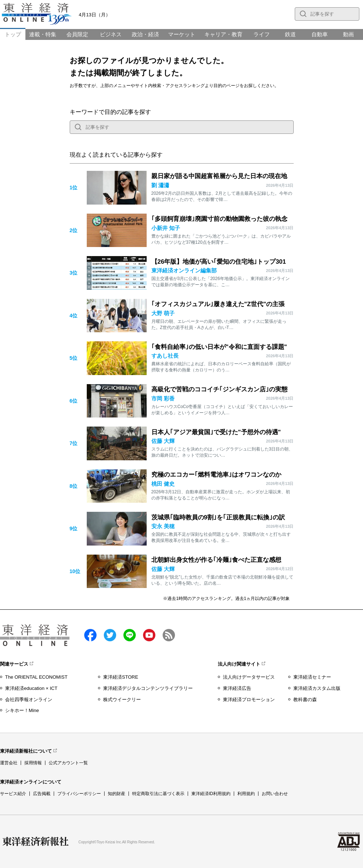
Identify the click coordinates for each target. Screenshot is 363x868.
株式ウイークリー (122, 700)
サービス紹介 (13, 794)
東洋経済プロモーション (249, 700)
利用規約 (246, 794)
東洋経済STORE (121, 677)
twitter (110, 635)
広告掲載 (42, 794)
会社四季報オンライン (29, 700)
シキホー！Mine (22, 710)
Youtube (149, 635)
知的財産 (117, 794)
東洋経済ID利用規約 (211, 794)
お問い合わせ (275, 794)
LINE (130, 635)
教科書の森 (305, 700)
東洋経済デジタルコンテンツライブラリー (148, 688)
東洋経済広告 (237, 688)
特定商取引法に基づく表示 (158, 794)
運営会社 (9, 763)
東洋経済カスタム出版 (317, 688)
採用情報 (33, 763)
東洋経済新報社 (36, 842)
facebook (90, 635)
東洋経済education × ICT (31, 688)
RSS (169, 635)
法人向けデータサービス (249, 677)
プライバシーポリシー (79, 794)
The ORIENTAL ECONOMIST (36, 677)
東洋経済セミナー (312, 677)
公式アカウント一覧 (68, 763)
